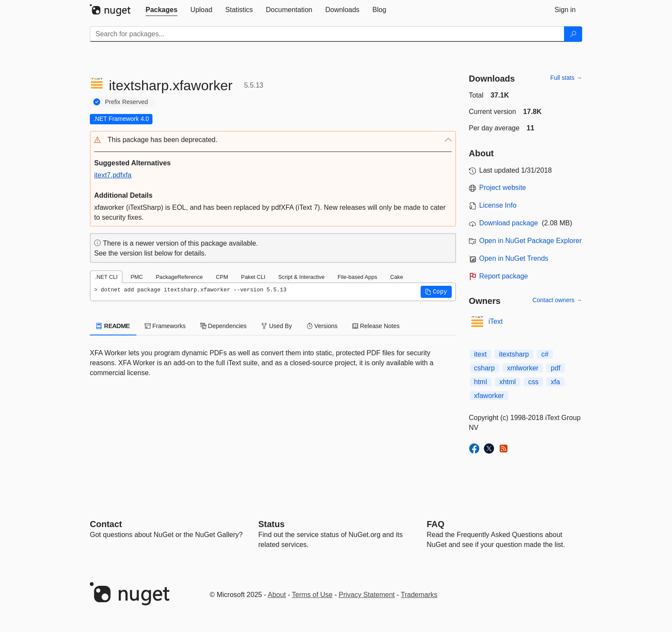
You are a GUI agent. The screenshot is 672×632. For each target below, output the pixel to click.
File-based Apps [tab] (358, 277)
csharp (485, 368)
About (277, 595)
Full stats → (566, 78)
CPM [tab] (222, 277)
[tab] (162, 10)
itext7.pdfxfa (113, 175)
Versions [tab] (322, 326)
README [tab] (113, 326)
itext (480, 354)
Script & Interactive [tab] (301, 277)
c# (545, 354)
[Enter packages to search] (327, 34)
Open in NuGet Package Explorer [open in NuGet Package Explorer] (531, 241)
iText (496, 321)
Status (271, 524)
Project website (503, 188)
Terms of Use (312, 595)
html (481, 382)
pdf (555, 368)
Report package (504, 276)
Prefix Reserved (127, 102)
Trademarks (419, 595)
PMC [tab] (136, 277)
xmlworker (523, 368)
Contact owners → (557, 300)
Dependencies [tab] (223, 326)
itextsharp (514, 354)
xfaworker (489, 396)
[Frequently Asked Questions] (436, 524)
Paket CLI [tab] (253, 277)
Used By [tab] (277, 326)
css (533, 382)
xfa (555, 382)
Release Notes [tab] (376, 326)
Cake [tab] (396, 277)
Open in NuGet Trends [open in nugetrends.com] (514, 258)
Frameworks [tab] (165, 326)
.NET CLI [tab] (106, 277)
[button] (273, 140)
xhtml (507, 382)
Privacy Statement (367, 595)
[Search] (573, 34)
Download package (509, 223)
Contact (106, 524)
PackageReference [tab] (179, 277)
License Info (498, 205)
